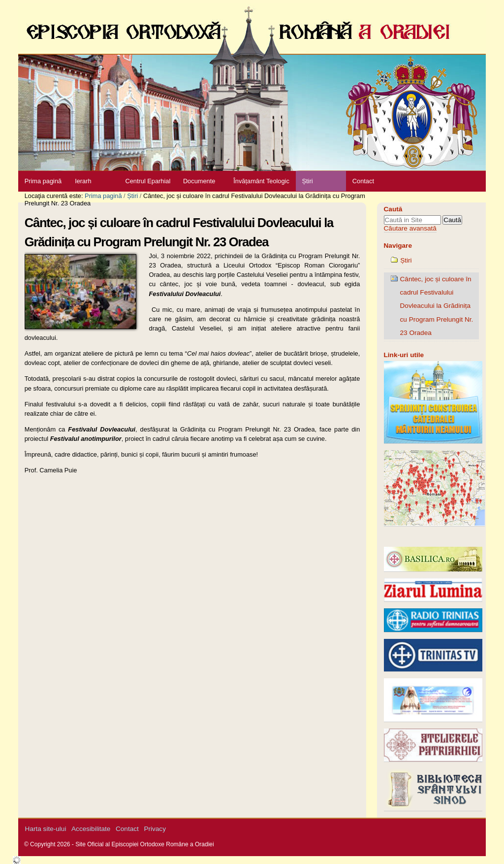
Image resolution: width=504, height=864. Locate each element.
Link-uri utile (404, 355)
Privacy (155, 829)
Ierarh (83, 181)
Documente (199, 181)
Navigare (398, 246)
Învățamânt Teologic (261, 181)
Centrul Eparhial (148, 181)
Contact (363, 181)
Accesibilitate (91, 829)
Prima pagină (43, 181)
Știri (307, 181)
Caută (393, 209)
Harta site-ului (46, 829)
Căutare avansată (410, 228)
